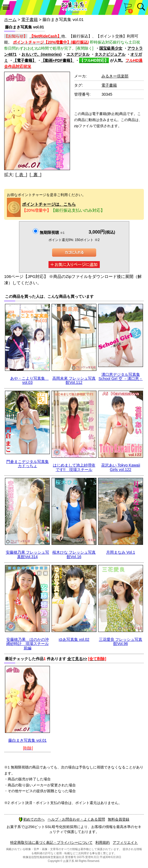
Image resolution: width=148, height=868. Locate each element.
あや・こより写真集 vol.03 (29, 380)
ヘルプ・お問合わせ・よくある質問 (76, 819)
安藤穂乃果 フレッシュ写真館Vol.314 (28, 554)
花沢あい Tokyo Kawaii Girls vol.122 (121, 467)
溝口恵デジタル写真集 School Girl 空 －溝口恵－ (120, 377)
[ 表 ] (21, 175)
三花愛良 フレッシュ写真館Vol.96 (121, 641)
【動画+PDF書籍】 (58, 60)
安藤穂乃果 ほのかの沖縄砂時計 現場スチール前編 (28, 644)
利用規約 (103, 842)
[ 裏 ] (35, 175)
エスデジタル (78, 54)
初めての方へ (32, 819)
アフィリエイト (125, 842)
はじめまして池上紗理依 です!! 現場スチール (74, 467)
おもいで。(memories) (41, 54)
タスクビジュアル (110, 54)
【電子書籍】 (25, 60)
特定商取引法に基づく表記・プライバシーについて (51, 842)
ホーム (10, 19)
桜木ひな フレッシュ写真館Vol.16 (74, 554)
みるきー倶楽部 (115, 76)
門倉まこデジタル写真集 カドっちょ (28, 464)
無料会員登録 (119, 819)
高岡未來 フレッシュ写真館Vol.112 (74, 380)
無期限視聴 (52, 232)
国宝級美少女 (111, 48)
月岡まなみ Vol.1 (121, 552)
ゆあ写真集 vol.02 (74, 639)
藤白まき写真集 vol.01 (27, 740)
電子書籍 (29, 19)
